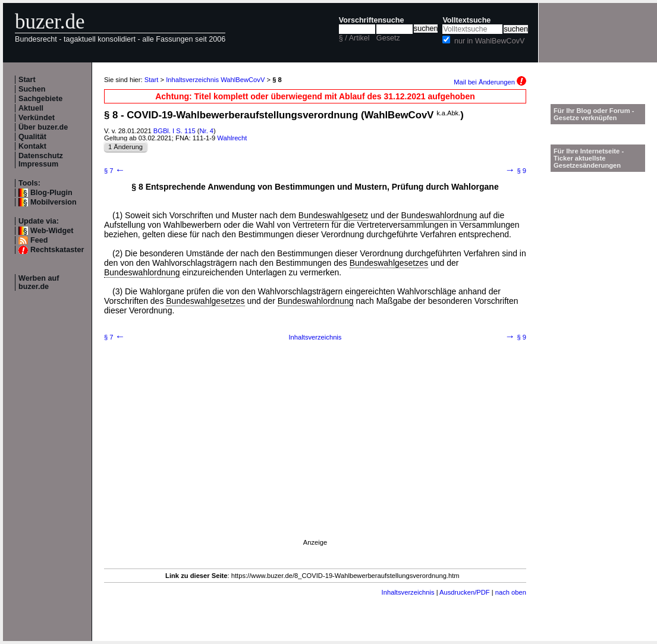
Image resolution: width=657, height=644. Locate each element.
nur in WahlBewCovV (490, 41)
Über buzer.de (43, 127)
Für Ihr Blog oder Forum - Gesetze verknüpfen (594, 114)
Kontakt (32, 146)
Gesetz (388, 38)
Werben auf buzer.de (39, 282)
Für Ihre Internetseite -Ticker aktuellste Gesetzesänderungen (589, 158)
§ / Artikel (354, 38)
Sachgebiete (40, 99)
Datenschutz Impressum (41, 160)
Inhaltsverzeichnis (315, 337)
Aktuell (31, 108)
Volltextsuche (466, 20)
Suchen (32, 89)
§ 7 (114, 171)
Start (27, 80)
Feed (39, 240)
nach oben (511, 592)
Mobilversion (54, 202)
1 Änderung (125, 147)
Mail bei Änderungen (490, 82)
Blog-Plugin (51, 193)
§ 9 (516, 171)
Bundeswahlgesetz (334, 215)
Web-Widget (52, 231)
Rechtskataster (57, 250)
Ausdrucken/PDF (465, 592)
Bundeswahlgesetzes (389, 263)
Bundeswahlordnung (439, 215)
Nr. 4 (206, 131)
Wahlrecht (232, 138)
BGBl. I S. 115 (175, 131)
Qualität (32, 137)
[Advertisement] (315, 455)
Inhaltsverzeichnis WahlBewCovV (215, 80)
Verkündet (37, 118)
